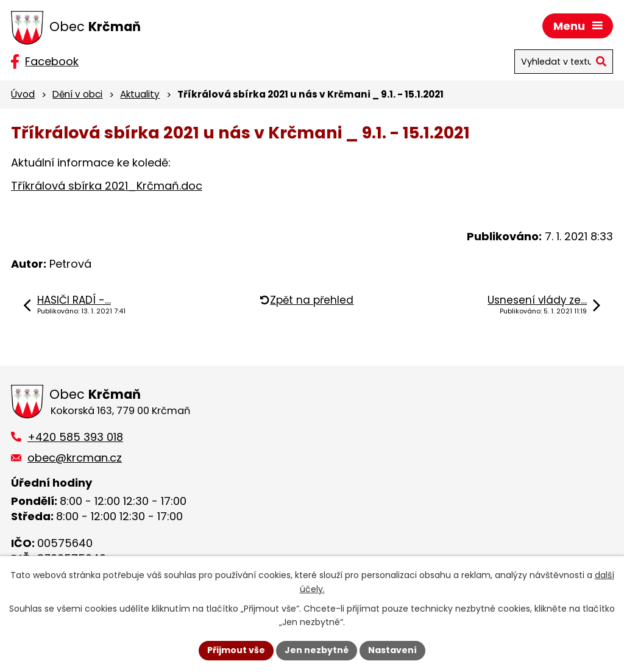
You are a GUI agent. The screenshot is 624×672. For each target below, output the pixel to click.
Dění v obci (77, 94)
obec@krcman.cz (75, 458)
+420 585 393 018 (75, 437)
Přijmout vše (236, 650)
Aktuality (140, 94)
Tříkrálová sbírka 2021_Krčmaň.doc (107, 186)
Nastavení (392, 650)
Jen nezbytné (317, 650)
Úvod (23, 94)
